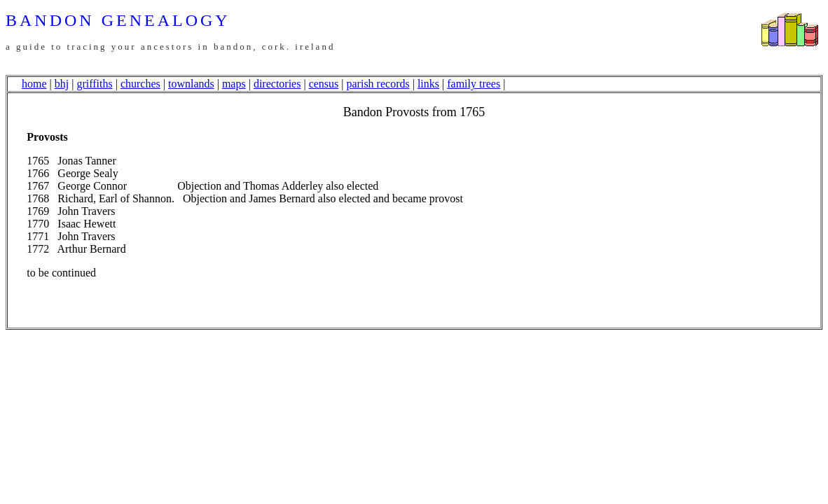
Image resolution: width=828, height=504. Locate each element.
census (324, 84)
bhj (62, 84)
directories (277, 84)
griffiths (94, 84)
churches (140, 84)
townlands (191, 84)
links (428, 84)
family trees (474, 84)
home (34, 84)
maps (234, 84)
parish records (378, 84)
